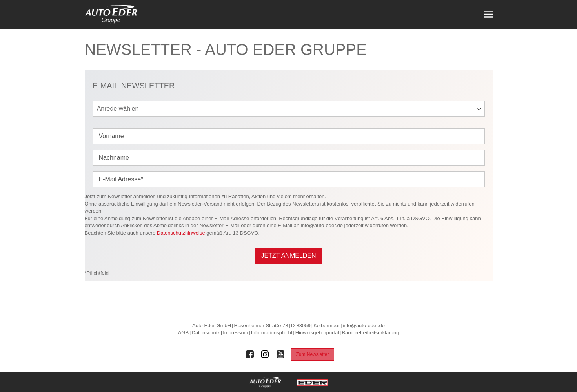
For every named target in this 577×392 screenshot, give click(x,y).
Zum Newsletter (312, 354)
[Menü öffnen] (487, 14)
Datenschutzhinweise (181, 233)
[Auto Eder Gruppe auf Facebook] (250, 354)
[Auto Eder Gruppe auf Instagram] (265, 354)
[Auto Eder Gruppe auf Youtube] (280, 354)
